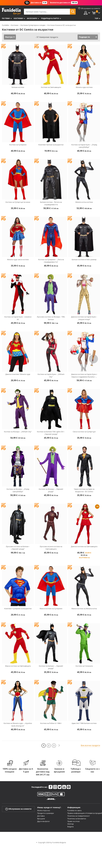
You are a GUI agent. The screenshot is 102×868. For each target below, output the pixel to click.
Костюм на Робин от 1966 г (51, 723)
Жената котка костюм (84, 202)
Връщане (41, 819)
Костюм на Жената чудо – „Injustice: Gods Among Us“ (18, 725)
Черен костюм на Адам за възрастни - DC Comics (84, 490)
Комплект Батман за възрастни (51, 145)
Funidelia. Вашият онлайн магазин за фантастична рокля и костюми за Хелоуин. (11, 11)
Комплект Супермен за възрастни (18, 609)
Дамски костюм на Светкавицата (84, 546)
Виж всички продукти (90, 745)
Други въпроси (43, 821)
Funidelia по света (74, 810)
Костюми (18, 18)
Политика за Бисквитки (77, 819)
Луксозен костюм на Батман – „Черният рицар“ (18, 548)
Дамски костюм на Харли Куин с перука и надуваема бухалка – (84, 375)
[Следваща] (59, 745)
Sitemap (71, 824)
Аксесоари (32, 18)
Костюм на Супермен (18, 145)
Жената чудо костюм (84, 87)
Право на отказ (73, 821)
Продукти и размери (46, 813)
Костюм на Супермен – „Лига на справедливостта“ (51, 261)
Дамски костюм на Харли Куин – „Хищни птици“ (84, 318)
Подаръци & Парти (50, 18)
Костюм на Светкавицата (51, 87)
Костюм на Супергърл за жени (18, 202)
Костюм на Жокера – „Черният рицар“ (51, 490)
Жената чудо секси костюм (18, 259)
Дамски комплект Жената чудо (18, 374)
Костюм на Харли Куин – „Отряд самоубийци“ (84, 146)
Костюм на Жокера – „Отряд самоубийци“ (18, 490)
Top (96, 18)
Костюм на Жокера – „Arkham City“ (18, 432)
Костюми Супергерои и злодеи (33, 25)
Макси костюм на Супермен (51, 609)
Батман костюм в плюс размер (84, 259)
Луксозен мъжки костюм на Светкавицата (51, 548)
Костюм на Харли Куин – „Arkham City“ (51, 375)
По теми (6, 18)
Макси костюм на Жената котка (84, 609)
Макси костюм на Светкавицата (18, 666)
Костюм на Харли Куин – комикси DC (18, 318)
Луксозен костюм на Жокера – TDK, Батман (51, 318)
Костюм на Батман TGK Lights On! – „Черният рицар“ (51, 433)
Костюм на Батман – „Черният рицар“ (51, 667)
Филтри (9, 37)
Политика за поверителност (79, 816)
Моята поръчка (44, 810)
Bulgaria (70, 827)
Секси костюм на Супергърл (84, 432)
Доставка (41, 816)
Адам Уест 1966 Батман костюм (84, 723)
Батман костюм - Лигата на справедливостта (51, 203)
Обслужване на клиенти (18, 809)
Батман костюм (18, 87)
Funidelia (5, 25)
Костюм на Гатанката (84, 666)
